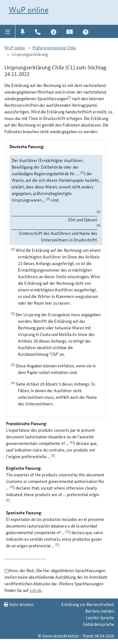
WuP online (29, 10)
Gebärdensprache (99, 624)
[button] (8, 31)
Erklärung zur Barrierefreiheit (88, 604)
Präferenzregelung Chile (54, 47)
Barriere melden (100, 611)
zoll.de (36, 590)
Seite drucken (19, 604)
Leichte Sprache (100, 617)
